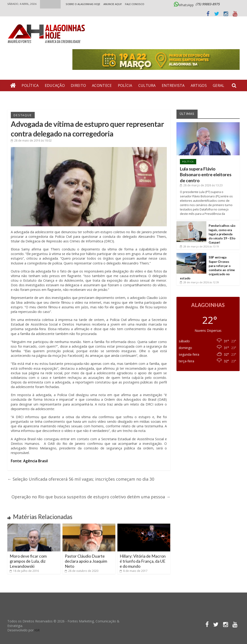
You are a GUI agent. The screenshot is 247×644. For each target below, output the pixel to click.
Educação (55, 85)
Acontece (102, 85)
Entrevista (173, 85)
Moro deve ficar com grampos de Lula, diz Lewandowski (28, 561)
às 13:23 (201, 185)
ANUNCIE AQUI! (113, 4)
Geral (219, 85)
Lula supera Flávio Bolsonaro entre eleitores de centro (206, 175)
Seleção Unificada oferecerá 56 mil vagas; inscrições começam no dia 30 (81, 479)
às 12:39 (199, 282)
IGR (37, 630)
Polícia (125, 85)
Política (30, 85)
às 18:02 (31, 140)
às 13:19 (199, 246)
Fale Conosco (135, 4)
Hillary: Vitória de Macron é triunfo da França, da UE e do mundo (143, 561)
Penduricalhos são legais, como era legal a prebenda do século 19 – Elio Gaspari (222, 234)
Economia (20, 97)
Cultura (147, 85)
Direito (78, 85)
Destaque (23, 115)
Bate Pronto (50, 97)
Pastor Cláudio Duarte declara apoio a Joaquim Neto (86, 561)
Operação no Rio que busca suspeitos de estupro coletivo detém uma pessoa (91, 497)
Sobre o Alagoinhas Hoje (83, 4)
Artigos (199, 85)
